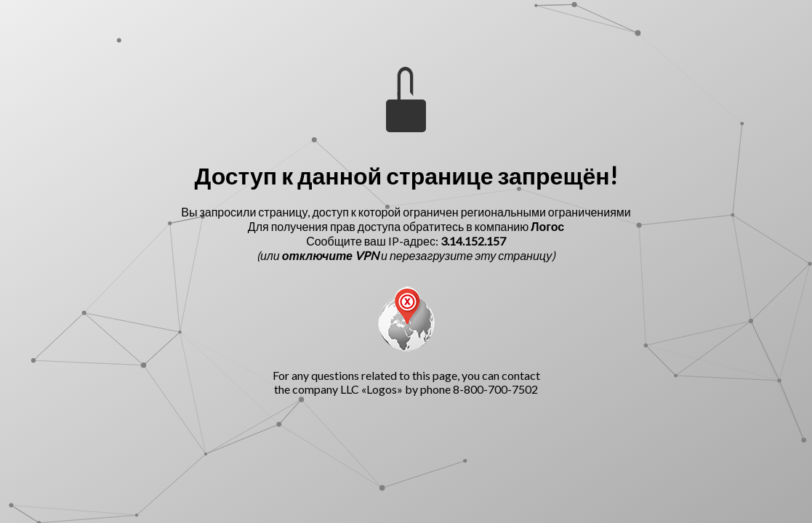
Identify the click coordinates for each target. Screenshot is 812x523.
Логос (547, 226)
